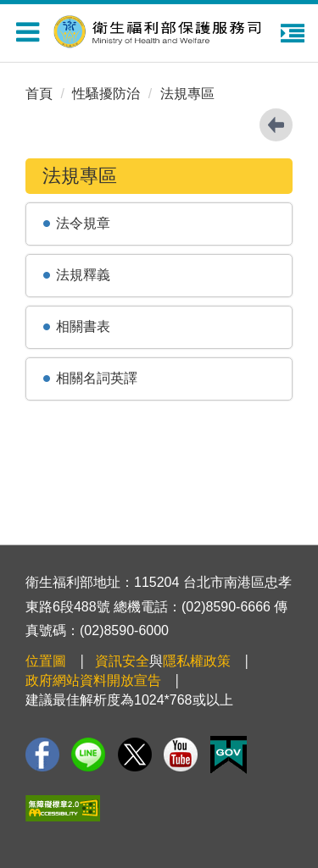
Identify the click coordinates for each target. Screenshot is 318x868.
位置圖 (46, 661)
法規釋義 (83, 275)
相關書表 (83, 326)
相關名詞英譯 (97, 378)
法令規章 (83, 223)
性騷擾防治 (106, 94)
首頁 (39, 94)
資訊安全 (122, 661)
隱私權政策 (197, 661)
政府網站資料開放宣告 (93, 680)
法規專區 (187, 94)
